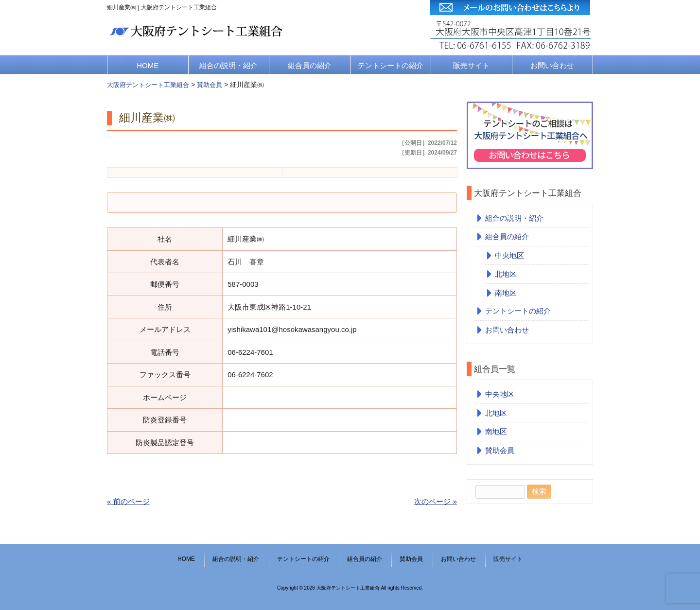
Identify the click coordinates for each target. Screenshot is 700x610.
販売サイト (471, 65)
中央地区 (509, 255)
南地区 (506, 293)
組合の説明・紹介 (228, 65)
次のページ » (436, 501)
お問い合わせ (552, 65)
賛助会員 (500, 450)
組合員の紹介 (310, 65)
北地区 (506, 274)
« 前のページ (128, 501)
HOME (148, 65)
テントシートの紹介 (391, 65)
